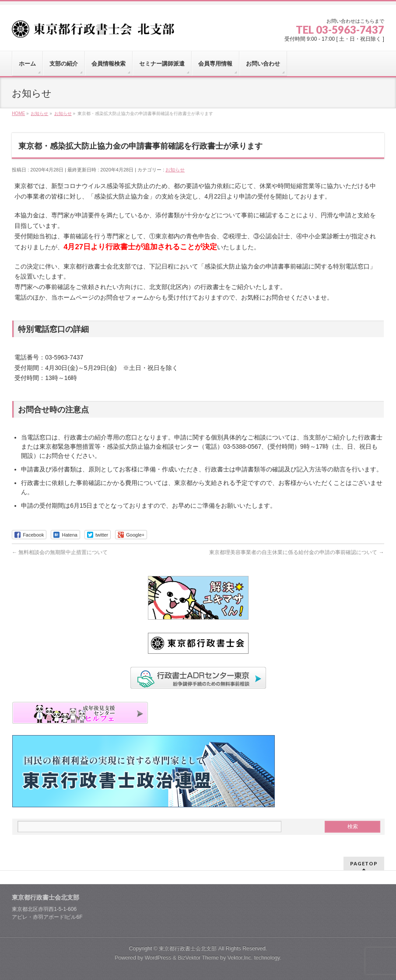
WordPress (158, 958)
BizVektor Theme (198, 958)
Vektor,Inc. (240, 958)
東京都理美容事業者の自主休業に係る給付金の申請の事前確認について (296, 552)
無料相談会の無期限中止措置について (60, 552)
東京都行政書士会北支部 (188, 949)
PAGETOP (364, 863)
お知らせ (175, 170)
